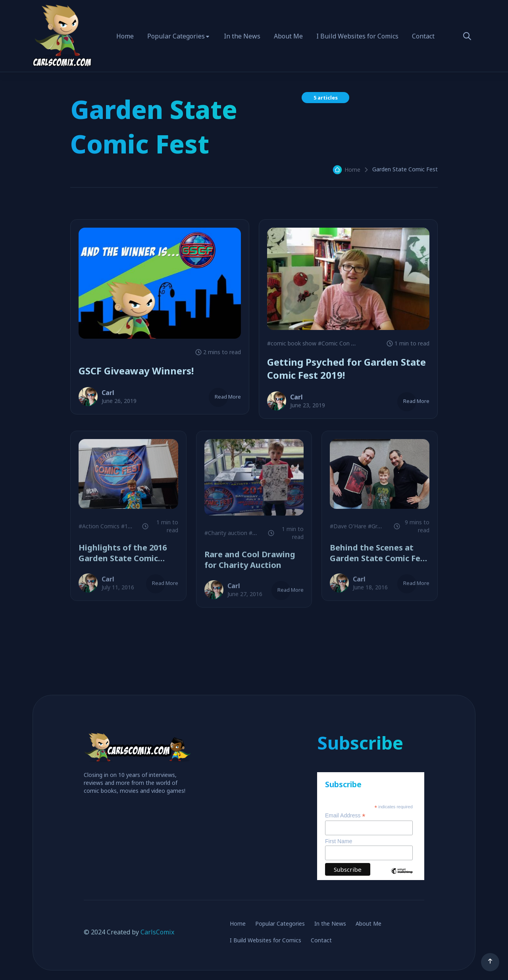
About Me (288, 36)
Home (125, 36)
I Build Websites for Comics (357, 36)
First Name (339, 841)
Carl (108, 393)
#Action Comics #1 (103, 526)
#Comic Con (334, 343)
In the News (242, 36)
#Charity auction (226, 533)
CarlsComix (157, 932)
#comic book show (292, 343)
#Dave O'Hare (348, 526)
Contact (423, 36)
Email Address (345, 816)
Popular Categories (176, 36)
